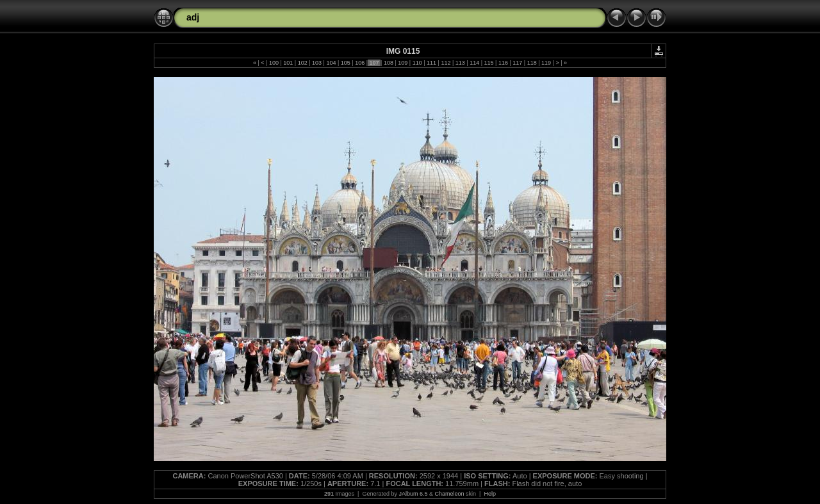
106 (360, 63)
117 (518, 63)
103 (317, 63)
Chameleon (450, 494)
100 (274, 63)
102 (302, 63)
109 (403, 63)
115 (489, 63)
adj (193, 17)
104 (331, 63)
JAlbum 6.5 (413, 494)
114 (475, 63)
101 (288, 63)
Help (490, 494)
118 (532, 63)
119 (546, 63)
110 (417, 63)
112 (446, 63)
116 (503, 63)
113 (460, 63)
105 (345, 63)
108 (388, 63)
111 (432, 63)
